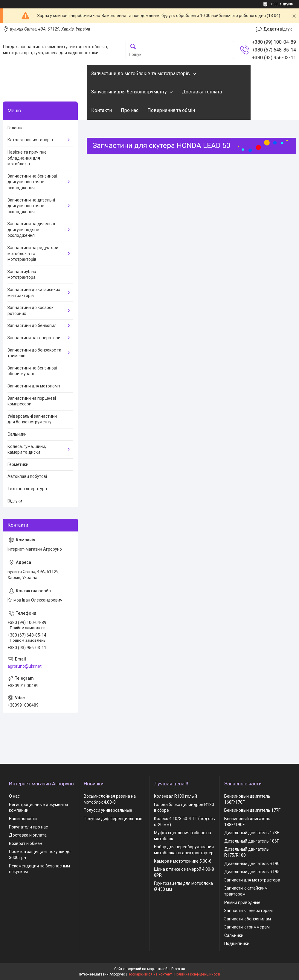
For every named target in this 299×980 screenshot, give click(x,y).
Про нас (130, 110)
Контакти (102, 110)
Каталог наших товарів (30, 140)
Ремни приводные (242, 902)
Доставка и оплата (28, 835)
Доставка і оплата (202, 92)
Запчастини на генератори (34, 338)
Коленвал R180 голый (176, 796)
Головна (16, 128)
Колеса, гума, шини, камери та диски (27, 449)
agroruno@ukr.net (25, 666)
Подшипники (237, 943)
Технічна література (27, 489)
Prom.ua (178, 969)
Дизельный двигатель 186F (252, 841)
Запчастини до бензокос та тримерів (34, 353)
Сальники (17, 434)
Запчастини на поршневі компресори (32, 401)
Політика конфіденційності (197, 974)
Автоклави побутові (27, 476)
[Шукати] (133, 47)
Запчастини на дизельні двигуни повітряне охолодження (31, 206)
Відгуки (15, 501)
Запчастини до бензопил (32, 325)
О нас (14, 796)
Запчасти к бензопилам (248, 919)
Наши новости (23, 819)
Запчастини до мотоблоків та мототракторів (141, 74)
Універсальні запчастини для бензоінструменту (32, 419)
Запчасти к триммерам (247, 927)
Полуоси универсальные (108, 810)
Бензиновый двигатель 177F (252, 810)
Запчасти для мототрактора (252, 880)
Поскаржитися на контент (150, 974)
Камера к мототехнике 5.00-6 (183, 861)
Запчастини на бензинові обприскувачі (32, 371)
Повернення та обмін (171, 110)
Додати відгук (278, 29)
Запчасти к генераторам (248, 911)
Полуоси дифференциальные (113, 819)
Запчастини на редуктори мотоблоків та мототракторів (33, 253)
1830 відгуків (282, 4)
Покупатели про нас (28, 827)
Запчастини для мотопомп (34, 386)
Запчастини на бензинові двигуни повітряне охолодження (32, 182)
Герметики (18, 464)
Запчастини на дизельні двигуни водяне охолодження (31, 230)
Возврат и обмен (26, 843)
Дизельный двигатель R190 (252, 864)
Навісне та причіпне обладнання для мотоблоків (27, 158)
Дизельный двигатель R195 (252, 872)
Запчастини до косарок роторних (30, 310)
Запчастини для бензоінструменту (129, 92)
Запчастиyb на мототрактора (22, 275)
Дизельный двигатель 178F (252, 833)
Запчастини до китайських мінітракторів (34, 293)
